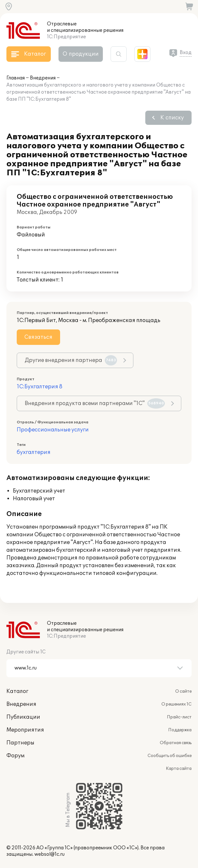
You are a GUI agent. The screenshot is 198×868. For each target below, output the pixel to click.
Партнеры (20, 743)
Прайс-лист (179, 717)
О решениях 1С (176, 704)
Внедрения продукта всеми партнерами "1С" (95, 403)
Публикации (23, 717)
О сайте (183, 691)
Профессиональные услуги (53, 430)
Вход (186, 53)
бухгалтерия (34, 452)
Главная (16, 78)
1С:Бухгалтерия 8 (40, 387)
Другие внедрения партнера (71, 360)
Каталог (17, 691)
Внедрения (43, 78)
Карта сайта (179, 769)
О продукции (81, 54)
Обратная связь (176, 743)
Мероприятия (25, 730)
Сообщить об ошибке (170, 756)
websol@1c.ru (50, 854)
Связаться (38, 337)
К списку (172, 118)
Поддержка (180, 730)
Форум (15, 756)
